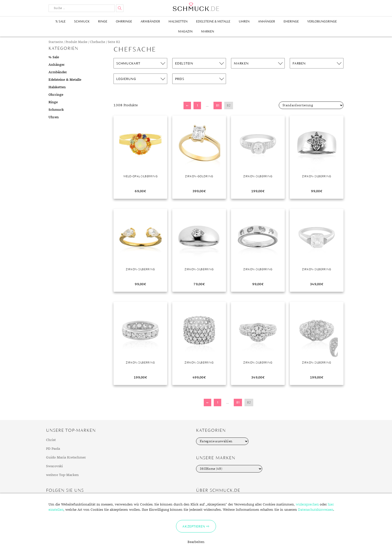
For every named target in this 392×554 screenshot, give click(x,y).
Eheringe (291, 21)
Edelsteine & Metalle (213, 21)
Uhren (244, 21)
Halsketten (178, 21)
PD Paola (53, 449)
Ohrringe (124, 21)
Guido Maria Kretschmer (66, 457)
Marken (207, 31)
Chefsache (98, 42)
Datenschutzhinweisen (316, 510)
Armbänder (150, 21)
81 (218, 105)
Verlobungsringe (322, 21)
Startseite (56, 42)
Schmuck (82, 21)
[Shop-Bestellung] (311, 105)
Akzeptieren (194, 526)
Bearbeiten (196, 542)
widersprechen (307, 504)
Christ (51, 440)
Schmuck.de (196, 7)
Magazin (185, 31)
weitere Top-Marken (62, 475)
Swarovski (54, 466)
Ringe (103, 21)
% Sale (60, 21)
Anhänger (266, 21)
